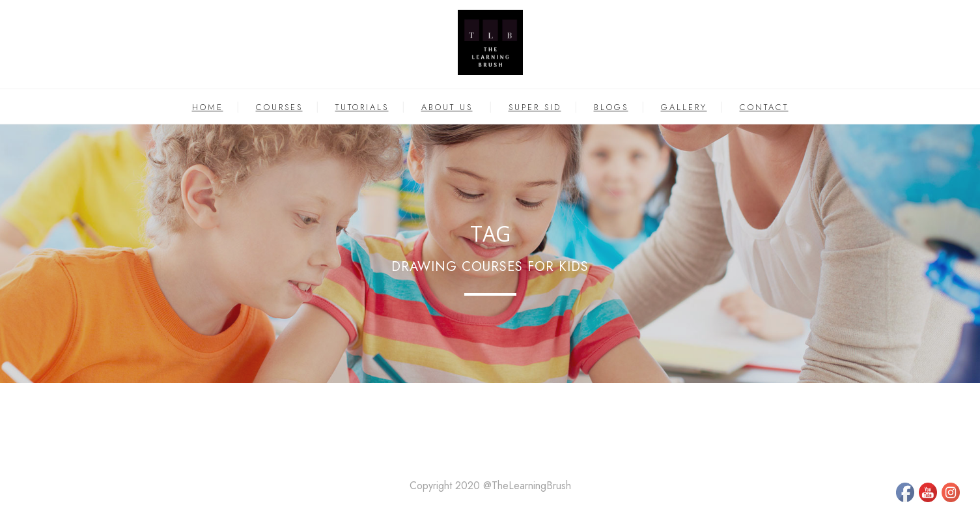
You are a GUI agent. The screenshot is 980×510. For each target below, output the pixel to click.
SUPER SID (535, 107)
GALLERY (684, 107)
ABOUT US (447, 107)
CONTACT (764, 107)
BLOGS (611, 107)
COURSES (279, 107)
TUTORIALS (362, 107)
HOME (208, 107)
